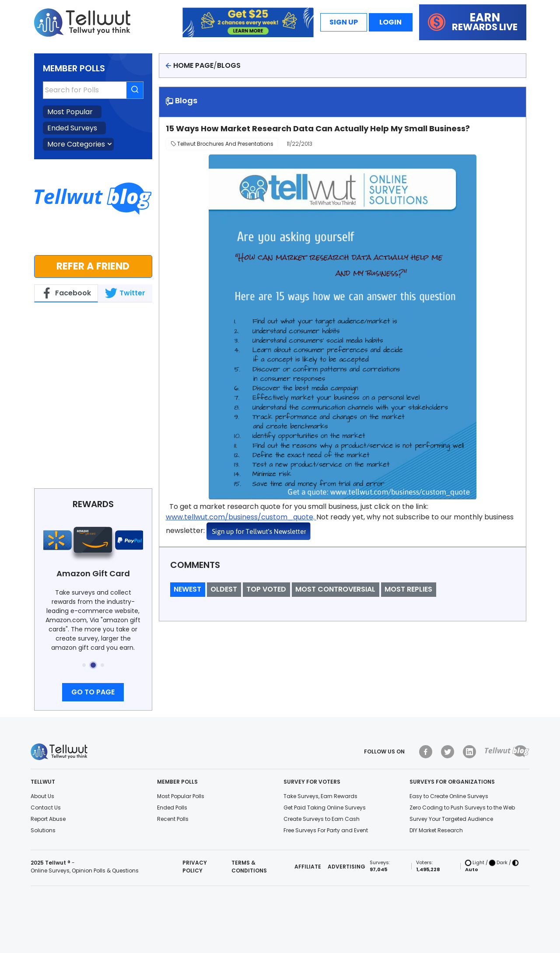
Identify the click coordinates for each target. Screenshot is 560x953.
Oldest (224, 589)
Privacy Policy (195, 867)
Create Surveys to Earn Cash (322, 819)
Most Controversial (335, 589)
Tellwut (47, 312)
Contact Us (46, 808)
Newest (187, 589)
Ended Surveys (72, 128)
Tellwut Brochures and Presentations (222, 144)
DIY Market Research (436, 830)
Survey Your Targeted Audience (451, 819)
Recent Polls (173, 819)
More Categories (76, 144)
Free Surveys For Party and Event (326, 830)
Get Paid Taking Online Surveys (325, 808)
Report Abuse (48, 819)
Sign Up (344, 22)
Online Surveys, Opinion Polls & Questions (85, 871)
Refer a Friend (93, 266)
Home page (193, 65)
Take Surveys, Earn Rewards (320, 796)
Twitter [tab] (125, 293)
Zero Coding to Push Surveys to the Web (462, 808)
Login (390, 22)
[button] (84, 665)
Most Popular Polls (181, 796)
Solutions (43, 830)
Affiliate (308, 867)
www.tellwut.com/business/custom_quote (240, 517)
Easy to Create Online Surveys (449, 796)
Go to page (93, 692)
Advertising (346, 867)
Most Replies (408, 589)
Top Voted (266, 589)
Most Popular (70, 112)
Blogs (229, 65)
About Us (42, 796)
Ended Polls (172, 808)
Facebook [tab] (66, 293)
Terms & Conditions (249, 867)
